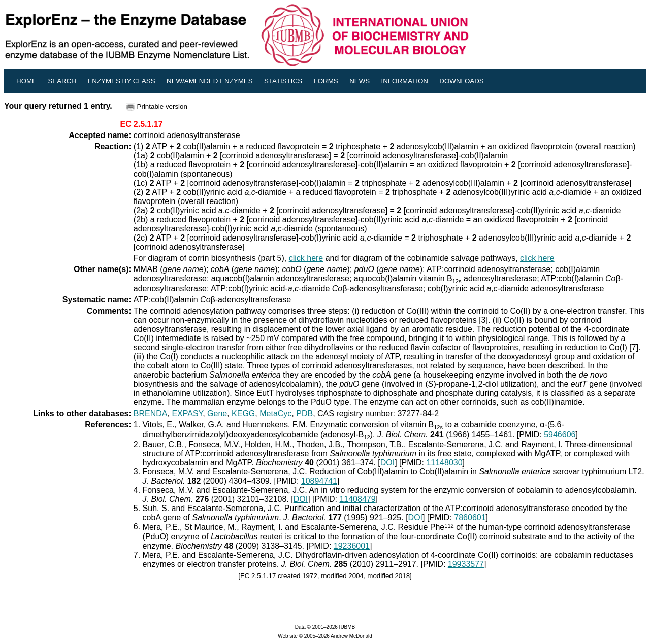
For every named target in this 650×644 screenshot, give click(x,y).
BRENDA (151, 413)
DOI (387, 463)
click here (306, 258)
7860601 (470, 517)
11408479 (357, 499)
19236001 (352, 546)
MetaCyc (275, 413)
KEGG (243, 413)
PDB (304, 413)
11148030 (444, 463)
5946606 (560, 435)
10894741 (319, 481)
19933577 (466, 564)
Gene (217, 413)
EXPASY (187, 413)
